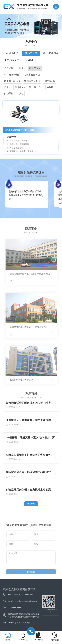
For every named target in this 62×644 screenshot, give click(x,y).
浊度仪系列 (20, 87)
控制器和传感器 (50, 53)
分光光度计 (10, 68)
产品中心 (23, 640)
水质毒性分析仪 (32, 81)
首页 (8, 640)
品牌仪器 (31, 60)
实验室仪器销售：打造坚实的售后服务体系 (30, 456)
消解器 (50, 87)
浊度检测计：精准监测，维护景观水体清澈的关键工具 (30, 421)
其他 (21, 94)
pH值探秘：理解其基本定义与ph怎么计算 (30, 438)
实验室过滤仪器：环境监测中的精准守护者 (30, 473)
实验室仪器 (31, 53)
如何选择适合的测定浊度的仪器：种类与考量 (30, 404)
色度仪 (8, 87)
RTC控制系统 (12, 60)
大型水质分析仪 (32, 75)
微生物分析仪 (36, 87)
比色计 (22, 68)
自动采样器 (10, 94)
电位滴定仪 (50, 81)
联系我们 (54, 640)
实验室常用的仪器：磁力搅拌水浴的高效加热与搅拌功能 (30, 491)
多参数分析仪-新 (13, 81)
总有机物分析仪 (12, 75)
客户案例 (39, 640)
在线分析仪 (12, 53)
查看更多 (31, 504)
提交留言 (31, 576)
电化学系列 (35, 68)
